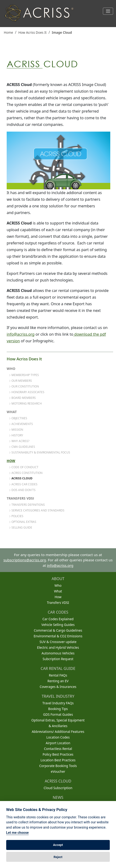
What (12, 412)
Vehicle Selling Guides (58, 625)
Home (8, 32)
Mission (16, 429)
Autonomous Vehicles (58, 653)
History (16, 435)
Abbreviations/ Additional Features (58, 732)
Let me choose (18, 833)
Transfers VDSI (20, 498)
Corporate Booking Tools (58, 766)
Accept (58, 845)
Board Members (22, 398)
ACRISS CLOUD (58, 781)
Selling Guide (21, 527)
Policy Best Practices (58, 754)
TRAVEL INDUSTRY (58, 696)
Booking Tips (58, 709)
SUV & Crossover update (58, 642)
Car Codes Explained (58, 619)
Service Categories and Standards (37, 510)
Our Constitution (24, 386)
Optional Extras (23, 522)
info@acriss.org (21, 334)
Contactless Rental (58, 749)
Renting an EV (58, 681)
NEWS (58, 797)
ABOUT (58, 579)
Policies (16, 516)
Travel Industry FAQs (58, 703)
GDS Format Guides (58, 714)
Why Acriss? (19, 441)
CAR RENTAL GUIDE (58, 668)
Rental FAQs (58, 675)
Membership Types (24, 375)
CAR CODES (58, 612)
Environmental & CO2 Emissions (58, 636)
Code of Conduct (24, 467)
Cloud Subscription (58, 788)
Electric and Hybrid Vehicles (58, 647)
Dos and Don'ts (22, 490)
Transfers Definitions (27, 505)
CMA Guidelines (22, 447)
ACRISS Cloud (21, 478)
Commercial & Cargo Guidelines (58, 630)
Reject (58, 857)
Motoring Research (25, 403)
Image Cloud (62, 32)
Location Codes (58, 737)
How (11, 461)
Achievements (21, 424)
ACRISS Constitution (26, 473)
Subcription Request (58, 659)
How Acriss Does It (33, 32)
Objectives (18, 418)
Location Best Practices (58, 760)
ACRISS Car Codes (23, 484)
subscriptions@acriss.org (25, 560)
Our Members (21, 381)
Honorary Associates (27, 392)
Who (11, 369)
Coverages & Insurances (58, 687)
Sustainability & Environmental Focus (40, 452)
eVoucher (58, 771)
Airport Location (58, 743)
